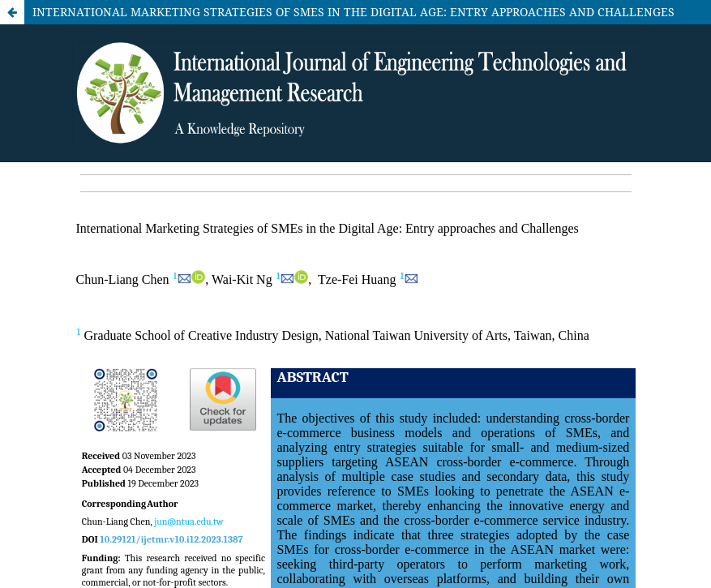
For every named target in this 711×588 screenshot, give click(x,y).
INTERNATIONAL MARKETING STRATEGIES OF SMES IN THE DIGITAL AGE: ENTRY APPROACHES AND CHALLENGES (353, 12)
